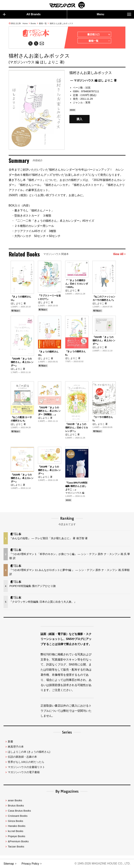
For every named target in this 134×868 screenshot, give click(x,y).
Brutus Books (16, 806)
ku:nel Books (15, 831)
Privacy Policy (30, 864)
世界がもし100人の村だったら (26, 762)
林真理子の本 (16, 747)
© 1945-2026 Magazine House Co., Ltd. (102, 864)
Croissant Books (18, 816)
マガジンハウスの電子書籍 (24, 772)
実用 (88, 103)
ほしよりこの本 (29, 752)
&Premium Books (18, 841)
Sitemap (9, 864)
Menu (114, 14)
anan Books (15, 801)
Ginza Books (15, 821)
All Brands (22, 14)
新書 (10, 742)
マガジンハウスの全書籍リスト (26, 767)
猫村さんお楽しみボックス (61, 23)
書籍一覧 (43, 23)
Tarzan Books (16, 847)
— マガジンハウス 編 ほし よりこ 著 (93, 81)
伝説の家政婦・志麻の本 (22, 757)
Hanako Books (17, 826)
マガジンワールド (67, 5)
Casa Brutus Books (19, 811)
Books (33, 23)
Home (25, 23)
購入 (79, 119)
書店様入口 (99, 35)
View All (119, 254)
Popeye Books (16, 836)
